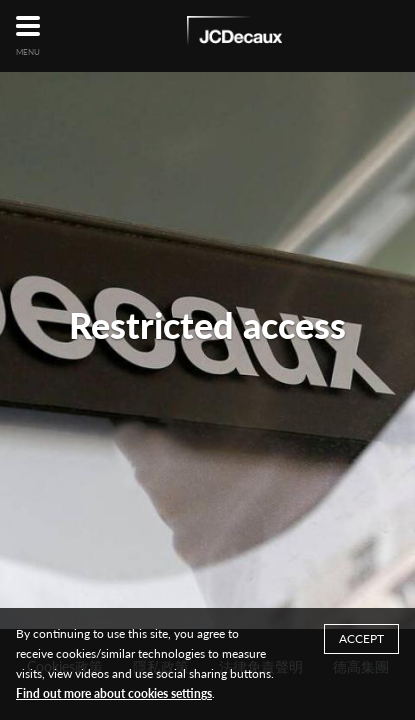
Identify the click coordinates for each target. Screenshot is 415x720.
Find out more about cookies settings (114, 693)
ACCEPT (361, 638)
